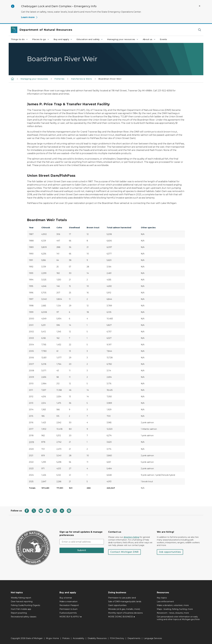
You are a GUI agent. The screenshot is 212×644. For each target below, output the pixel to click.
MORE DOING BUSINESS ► (122, 617)
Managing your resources (123, 39)
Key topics (162, 598)
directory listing (131, 537)
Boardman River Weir (110, 79)
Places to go (41, 39)
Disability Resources (97, 638)
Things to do (19, 39)
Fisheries (59, 79)
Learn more (29, 17)
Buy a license (66, 598)
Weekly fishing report (21, 598)
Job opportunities (170, 552)
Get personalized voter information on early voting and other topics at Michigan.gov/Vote (178, 618)
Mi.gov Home (52, 638)
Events (164, 39)
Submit (82, 550)
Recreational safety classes (24, 617)
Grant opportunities (117, 605)
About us (149, 39)
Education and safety (90, 39)
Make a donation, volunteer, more (173, 605)
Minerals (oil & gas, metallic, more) (124, 609)
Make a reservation (68, 602)
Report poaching (19, 613)
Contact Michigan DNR (124, 552)
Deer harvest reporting (22, 602)
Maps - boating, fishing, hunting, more (175, 609)
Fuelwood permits (68, 613)
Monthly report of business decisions (125, 613)
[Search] (200, 30)
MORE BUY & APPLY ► (71, 617)
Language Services (153, 638)
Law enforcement (165, 602)
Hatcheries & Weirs (81, 79)
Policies (66, 638)
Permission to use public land (122, 598)
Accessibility (79, 638)
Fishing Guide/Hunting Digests (25, 605)
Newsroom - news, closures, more (173, 613)
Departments (134, 638)
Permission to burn (68, 609)
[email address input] (82, 542)
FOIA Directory (117, 638)
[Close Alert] (200, 6)
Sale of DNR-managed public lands (125, 602)
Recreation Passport (69, 605)
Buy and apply (63, 39)
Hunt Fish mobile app (21, 609)
